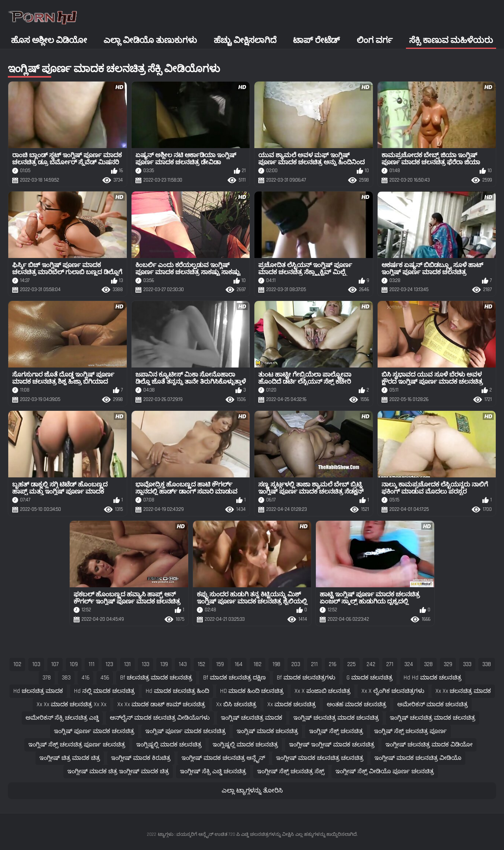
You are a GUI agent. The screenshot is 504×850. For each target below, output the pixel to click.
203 (296, 664)
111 (92, 664)
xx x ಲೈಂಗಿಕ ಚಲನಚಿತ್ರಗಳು (393, 691)
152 (201, 664)
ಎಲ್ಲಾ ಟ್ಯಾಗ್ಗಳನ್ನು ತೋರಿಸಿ (252, 791)
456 (105, 678)
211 (314, 664)
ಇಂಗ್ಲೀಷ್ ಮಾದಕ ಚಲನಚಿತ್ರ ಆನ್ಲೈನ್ (223, 758)
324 (409, 664)
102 (17, 664)
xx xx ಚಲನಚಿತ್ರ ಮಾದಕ (463, 691)
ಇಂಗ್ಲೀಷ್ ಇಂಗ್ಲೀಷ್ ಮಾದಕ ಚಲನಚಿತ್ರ (332, 745)
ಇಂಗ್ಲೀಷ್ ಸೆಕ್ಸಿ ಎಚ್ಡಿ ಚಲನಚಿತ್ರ (213, 771)
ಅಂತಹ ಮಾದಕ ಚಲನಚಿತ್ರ (357, 704)
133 (145, 664)
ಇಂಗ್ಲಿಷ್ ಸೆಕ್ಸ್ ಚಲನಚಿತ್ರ (336, 731)
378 (47, 678)
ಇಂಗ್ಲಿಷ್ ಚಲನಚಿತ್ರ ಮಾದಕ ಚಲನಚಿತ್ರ (336, 718)
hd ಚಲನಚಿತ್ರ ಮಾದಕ (38, 691)
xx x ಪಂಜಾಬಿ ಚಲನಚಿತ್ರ (322, 691)
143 (183, 664)
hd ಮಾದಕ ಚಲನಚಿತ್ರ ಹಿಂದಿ (177, 691)
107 (55, 664)
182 (258, 664)
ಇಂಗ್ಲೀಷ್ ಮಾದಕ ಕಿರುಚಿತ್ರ (141, 758)
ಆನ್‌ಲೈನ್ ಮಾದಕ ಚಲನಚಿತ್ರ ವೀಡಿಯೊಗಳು (160, 718)
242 (371, 664)
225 (351, 664)
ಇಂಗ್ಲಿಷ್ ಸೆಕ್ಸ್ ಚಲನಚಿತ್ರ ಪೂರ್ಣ (410, 731)
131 (127, 664)
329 (448, 664)
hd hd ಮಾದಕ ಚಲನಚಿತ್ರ (433, 678)
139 (164, 664)
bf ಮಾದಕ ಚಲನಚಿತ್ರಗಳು (306, 678)
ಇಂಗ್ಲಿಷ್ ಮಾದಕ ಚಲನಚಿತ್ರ (267, 731)
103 (36, 664)
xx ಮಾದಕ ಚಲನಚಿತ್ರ (292, 704)
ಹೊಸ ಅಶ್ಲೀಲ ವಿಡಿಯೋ (49, 40)
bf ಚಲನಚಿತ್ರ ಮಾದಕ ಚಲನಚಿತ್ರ (156, 678)
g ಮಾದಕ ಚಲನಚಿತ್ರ (370, 678)
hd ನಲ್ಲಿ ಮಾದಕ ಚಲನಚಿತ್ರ (104, 691)
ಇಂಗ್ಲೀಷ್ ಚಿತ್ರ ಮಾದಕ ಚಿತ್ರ (70, 758)
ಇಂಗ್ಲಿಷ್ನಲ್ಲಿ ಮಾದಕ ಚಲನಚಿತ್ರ (169, 745)
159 (220, 664)
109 (74, 664)
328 (428, 664)
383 (66, 678)
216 (333, 664)
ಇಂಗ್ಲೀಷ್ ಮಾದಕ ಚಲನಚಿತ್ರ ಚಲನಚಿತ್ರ (320, 758)
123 (109, 664)
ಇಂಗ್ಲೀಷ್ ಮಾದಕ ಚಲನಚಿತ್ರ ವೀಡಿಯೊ (418, 758)
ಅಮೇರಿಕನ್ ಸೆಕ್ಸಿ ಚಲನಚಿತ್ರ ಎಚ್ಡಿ (62, 718)
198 (276, 664)
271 (390, 664)
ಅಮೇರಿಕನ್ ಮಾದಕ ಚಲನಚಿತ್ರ (433, 704)
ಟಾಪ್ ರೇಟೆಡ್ (316, 40)
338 (487, 664)
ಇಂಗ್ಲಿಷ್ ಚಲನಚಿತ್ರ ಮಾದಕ (252, 718)
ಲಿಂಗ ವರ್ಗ (375, 40)
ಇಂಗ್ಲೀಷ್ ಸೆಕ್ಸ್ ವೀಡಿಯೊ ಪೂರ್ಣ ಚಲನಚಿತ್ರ (385, 771)
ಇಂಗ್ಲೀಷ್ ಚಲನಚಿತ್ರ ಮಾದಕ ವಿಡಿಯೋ (429, 745)
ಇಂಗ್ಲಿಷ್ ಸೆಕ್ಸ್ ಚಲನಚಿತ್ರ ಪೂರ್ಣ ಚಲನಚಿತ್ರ (77, 745)
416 (85, 678)
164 (239, 664)
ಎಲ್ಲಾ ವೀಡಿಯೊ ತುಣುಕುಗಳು (150, 40)
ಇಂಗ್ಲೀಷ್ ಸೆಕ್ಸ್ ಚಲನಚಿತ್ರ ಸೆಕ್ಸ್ (291, 771)
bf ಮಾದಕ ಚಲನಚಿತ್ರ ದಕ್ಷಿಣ (234, 678)
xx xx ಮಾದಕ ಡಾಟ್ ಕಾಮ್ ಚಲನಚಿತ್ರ (161, 704)
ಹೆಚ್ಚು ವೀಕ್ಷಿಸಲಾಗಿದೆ (245, 40)
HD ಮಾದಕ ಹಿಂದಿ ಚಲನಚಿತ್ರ (252, 691)
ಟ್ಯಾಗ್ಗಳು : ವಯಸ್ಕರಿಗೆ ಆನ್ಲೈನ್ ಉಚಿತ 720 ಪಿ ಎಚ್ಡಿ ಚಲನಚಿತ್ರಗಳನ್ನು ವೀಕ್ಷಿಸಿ (226, 834)
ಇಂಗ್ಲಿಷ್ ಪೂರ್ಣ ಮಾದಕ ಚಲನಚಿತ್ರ (94, 731)
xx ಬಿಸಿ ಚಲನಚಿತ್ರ (236, 704)
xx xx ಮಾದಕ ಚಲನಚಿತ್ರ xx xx (71, 704)
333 (467, 664)
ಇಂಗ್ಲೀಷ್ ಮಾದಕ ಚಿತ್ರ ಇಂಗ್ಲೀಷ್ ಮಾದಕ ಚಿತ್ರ (118, 771)
